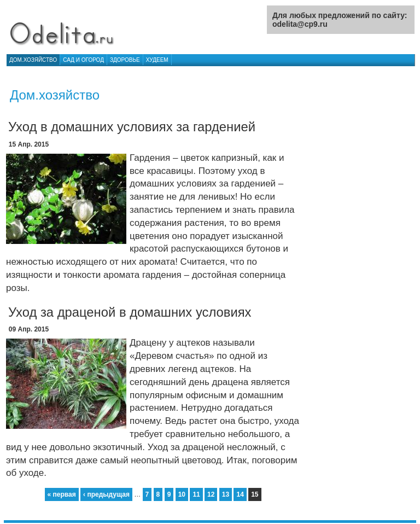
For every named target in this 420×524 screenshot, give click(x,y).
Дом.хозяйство (33, 60)
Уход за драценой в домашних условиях (130, 312)
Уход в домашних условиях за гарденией (132, 127)
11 (196, 494)
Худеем (157, 60)
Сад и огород (83, 60)
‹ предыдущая (106, 494)
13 (226, 494)
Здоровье (125, 60)
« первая (62, 494)
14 (240, 494)
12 (211, 494)
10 (182, 494)
